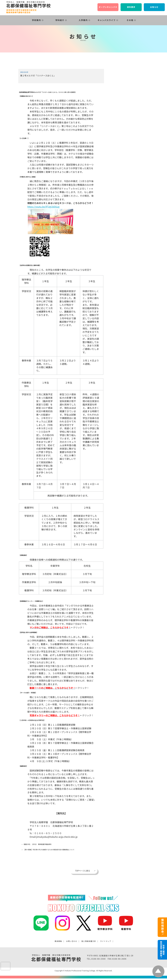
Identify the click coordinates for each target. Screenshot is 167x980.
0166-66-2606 (119, 959)
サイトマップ (106, 941)
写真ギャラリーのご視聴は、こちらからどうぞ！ (55, 715)
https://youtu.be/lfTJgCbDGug (43, 207)
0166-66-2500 (98, 959)
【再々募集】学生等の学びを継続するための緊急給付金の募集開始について (49, 850)
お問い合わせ (72, 941)
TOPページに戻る (83, 871)
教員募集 (58, 941)
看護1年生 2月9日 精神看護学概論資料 (38, 844)
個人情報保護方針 (89, 941)
